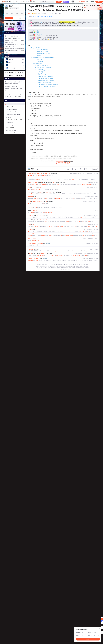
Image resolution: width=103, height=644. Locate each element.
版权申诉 (77, 268)
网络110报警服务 (44, 268)
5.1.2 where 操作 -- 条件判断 (46, 79)
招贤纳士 (44, 264)
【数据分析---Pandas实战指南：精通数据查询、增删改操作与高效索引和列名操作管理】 (16, 75)
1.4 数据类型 (38, 55)
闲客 (38, 33)
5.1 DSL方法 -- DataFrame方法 (43, 75)
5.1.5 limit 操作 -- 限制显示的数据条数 (48, 84)
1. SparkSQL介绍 (36, 48)
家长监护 (39, 268)
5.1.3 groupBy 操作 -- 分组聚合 (46, 81)
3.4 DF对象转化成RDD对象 (42, 71)
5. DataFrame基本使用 (37, 73)
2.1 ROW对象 (38, 59)
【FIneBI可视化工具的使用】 (13, 38)
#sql (38, 17)
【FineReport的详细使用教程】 (14, 36)
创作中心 (92, 2)
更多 (35, 2)
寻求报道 (53, 264)
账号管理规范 (66, 268)
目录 (6, 104)
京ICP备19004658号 (51, 266)
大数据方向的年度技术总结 (11, 86)
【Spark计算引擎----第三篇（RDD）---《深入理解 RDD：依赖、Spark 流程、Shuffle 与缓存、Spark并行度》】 (16, 73)
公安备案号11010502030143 (41, 266)
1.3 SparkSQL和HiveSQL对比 (42, 54)
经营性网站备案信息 (71, 266)
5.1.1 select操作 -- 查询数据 (45, 77)
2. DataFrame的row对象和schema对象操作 (42, 58)
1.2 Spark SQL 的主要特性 (42, 52)
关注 (37, 169)
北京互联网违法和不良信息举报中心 (83, 266)
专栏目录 (95, 169)
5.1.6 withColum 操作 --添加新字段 (47, 86)
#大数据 (42, 17)
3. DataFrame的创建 (37, 63)
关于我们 (39, 264)
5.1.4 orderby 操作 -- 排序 (45, 83)
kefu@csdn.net (69, 264)
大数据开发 (40, 34)
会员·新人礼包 (81, 2)
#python (46, 17)
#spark (35, 17)
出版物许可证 (82, 268)
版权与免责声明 (72, 268)
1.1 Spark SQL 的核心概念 (42, 50)
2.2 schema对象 (39, 61)
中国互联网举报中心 (52, 268)
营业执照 (87, 268)
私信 (20, 18)
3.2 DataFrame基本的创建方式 (43, 67)
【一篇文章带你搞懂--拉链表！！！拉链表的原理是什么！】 (14, 46)
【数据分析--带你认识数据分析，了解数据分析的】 (14, 42)
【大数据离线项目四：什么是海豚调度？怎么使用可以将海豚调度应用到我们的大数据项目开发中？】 (14, 50)
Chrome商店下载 (60, 268)
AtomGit (22, 2)
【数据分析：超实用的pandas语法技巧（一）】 (14, 90)
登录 (73, 2)
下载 (13, 2)
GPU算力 (29, 1)
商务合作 (48, 264)
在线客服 (76, 264)
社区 (17, 2)
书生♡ (41, 22)
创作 (99, 2)
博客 (10, 2)
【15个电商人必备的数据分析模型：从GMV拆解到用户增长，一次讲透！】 (15, 83)
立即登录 (62, 14)
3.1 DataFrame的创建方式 (42, 65)
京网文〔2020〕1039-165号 (61, 266)
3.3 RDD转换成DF (39, 69)
